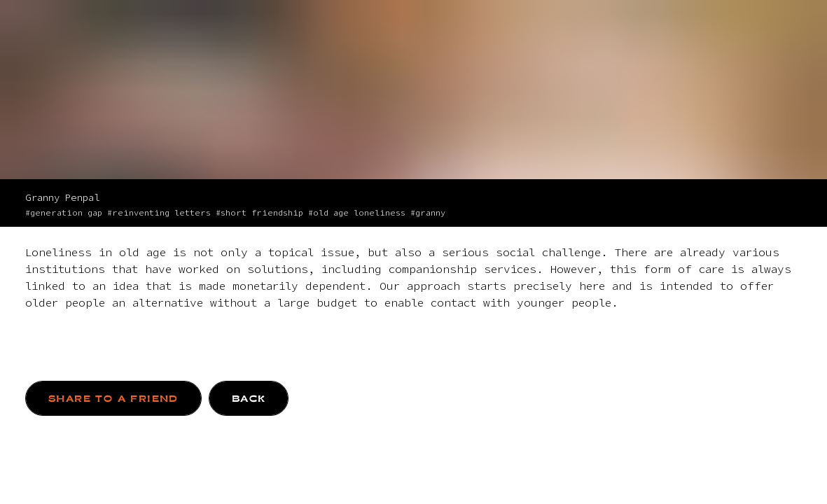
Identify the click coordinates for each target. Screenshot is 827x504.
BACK (249, 399)
